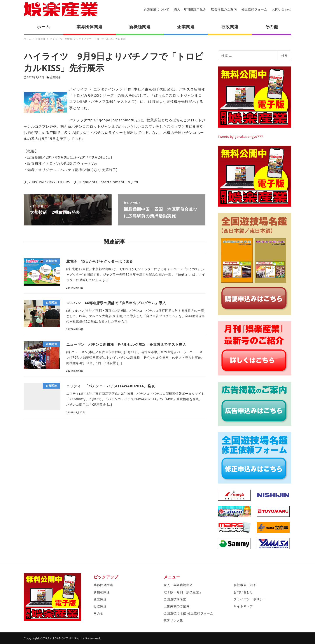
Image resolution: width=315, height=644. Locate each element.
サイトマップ (243, 606)
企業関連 (55, 77)
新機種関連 (102, 592)
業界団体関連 (103, 585)
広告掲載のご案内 (224, 9)
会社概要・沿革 (245, 585)
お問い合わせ (282, 9)
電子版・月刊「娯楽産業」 (183, 592)
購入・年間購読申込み (190, 9)
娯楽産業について (156, 9)
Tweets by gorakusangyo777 (241, 137)
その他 (98, 613)
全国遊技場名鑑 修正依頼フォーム (188, 613)
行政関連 (100, 606)
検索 (284, 55)
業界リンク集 (173, 620)
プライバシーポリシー (250, 599)
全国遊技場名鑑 (175, 599)
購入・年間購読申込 (178, 585)
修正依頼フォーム (254, 9)
